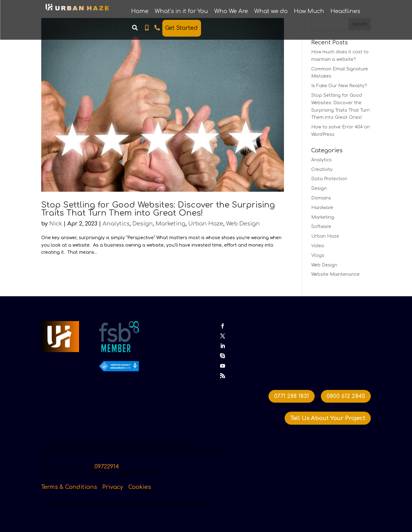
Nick (56, 224)
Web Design (243, 224)
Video (318, 246)
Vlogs (318, 255)
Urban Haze (206, 224)
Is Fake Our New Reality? (339, 86)
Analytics (116, 224)
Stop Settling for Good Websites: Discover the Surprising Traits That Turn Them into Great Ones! (158, 209)
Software (321, 227)
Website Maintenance (335, 274)
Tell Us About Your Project (328, 418)
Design (143, 224)
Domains (321, 198)
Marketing (171, 224)
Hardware (322, 208)
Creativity (322, 170)
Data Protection (329, 179)
